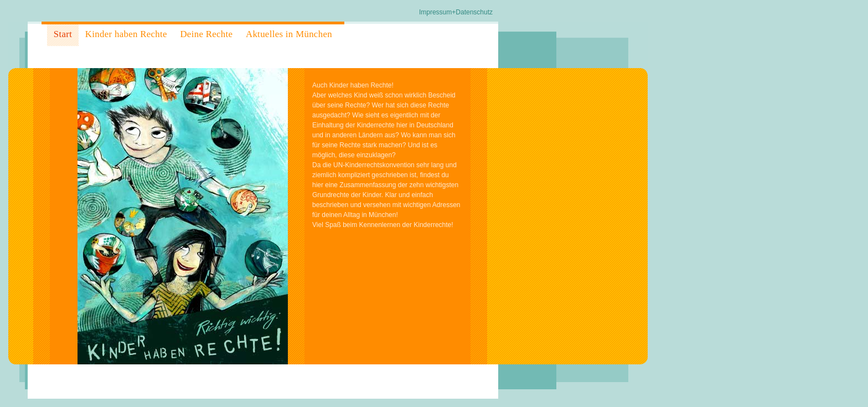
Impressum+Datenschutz (456, 12)
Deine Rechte (206, 34)
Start (63, 34)
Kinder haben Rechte (126, 34)
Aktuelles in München (289, 34)
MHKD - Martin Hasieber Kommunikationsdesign (113, 380)
